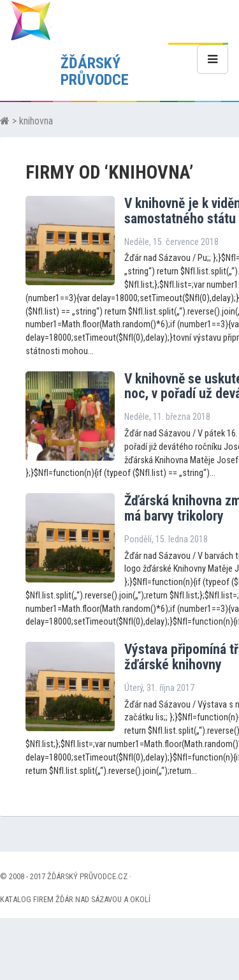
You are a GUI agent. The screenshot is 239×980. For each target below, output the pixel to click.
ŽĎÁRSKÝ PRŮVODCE (95, 71)
